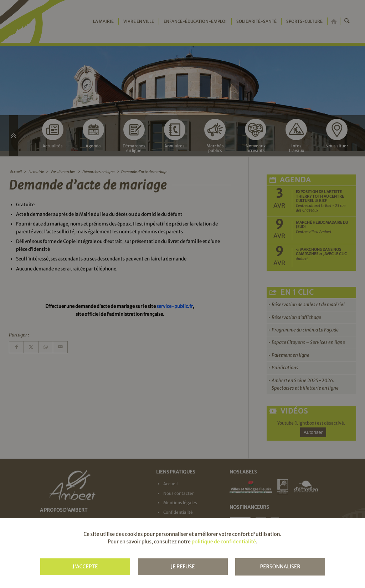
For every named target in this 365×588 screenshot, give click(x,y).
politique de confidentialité (223, 542)
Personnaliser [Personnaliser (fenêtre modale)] (280, 567)
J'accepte (85, 567)
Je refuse (183, 567)
